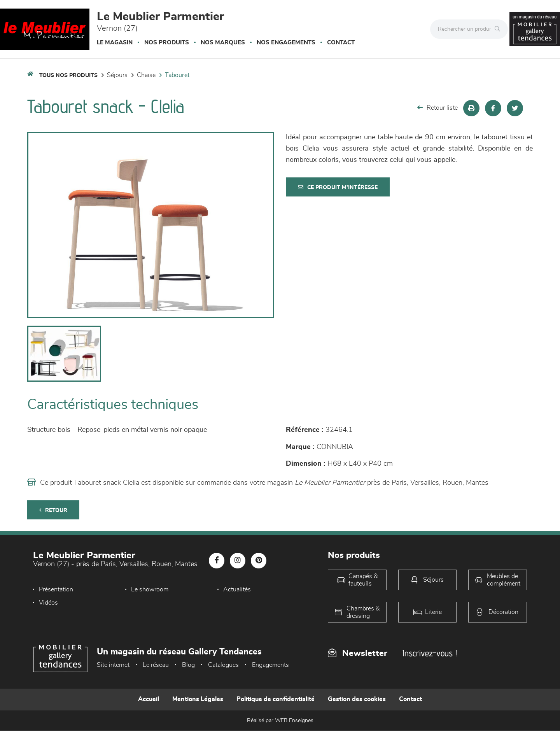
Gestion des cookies (357, 699)
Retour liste (437, 108)
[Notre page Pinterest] (259, 561)
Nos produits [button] (167, 43)
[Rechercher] (499, 29)
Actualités (237, 589)
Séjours (117, 75)
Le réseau (156, 665)
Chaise (146, 75)
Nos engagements (286, 43)
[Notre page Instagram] (238, 561)
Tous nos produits (68, 75)
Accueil (149, 699)
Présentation (56, 589)
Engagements (270, 665)
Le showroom (150, 589)
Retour (53, 510)
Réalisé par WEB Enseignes (280, 721)
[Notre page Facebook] (217, 561)
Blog (188, 665)
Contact (341, 43)
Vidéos (48, 603)
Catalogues (223, 665)
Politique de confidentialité (276, 699)
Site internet (113, 665)
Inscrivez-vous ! (430, 653)
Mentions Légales (198, 699)
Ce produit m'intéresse (338, 187)
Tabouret (177, 75)
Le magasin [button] (115, 43)
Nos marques (223, 43)
